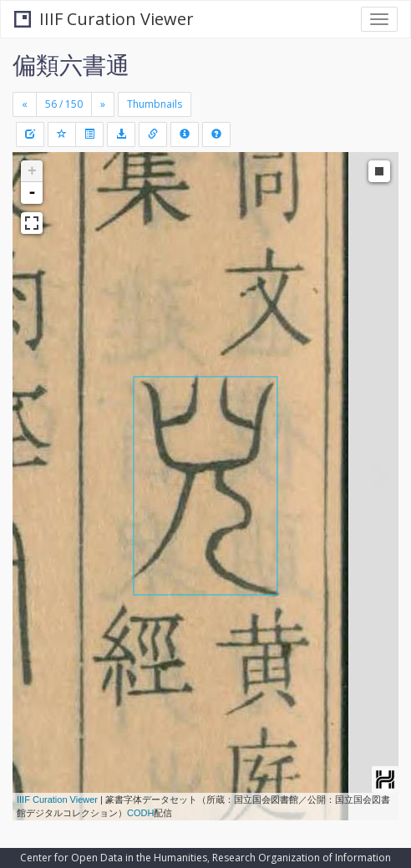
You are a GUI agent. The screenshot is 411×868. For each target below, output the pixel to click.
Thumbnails (155, 104)
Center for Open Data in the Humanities (114, 858)
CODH (140, 813)
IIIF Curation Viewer (104, 19)
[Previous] (25, 104)
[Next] (103, 104)
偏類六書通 (71, 64)
